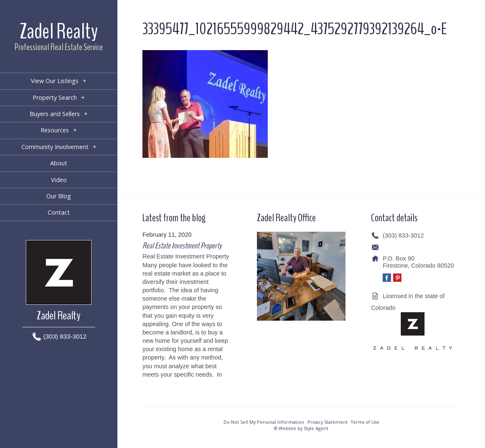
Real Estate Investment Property (182, 246)
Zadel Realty (59, 32)
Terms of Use (365, 422)
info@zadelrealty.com (411, 247)
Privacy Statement (328, 422)
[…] (147, 383)
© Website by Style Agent (301, 428)
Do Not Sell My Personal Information (264, 422)
